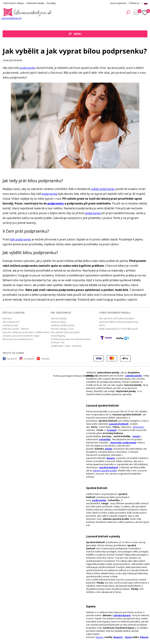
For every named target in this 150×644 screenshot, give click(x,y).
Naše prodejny (58, 322)
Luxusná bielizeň (119, 424)
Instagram (29, 359)
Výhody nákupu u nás (62, 329)
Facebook (12, 359)
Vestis (128, 637)
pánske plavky (134, 376)
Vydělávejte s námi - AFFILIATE (66, 346)
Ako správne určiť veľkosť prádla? (117, 318)
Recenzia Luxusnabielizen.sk (18, 339)
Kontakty (51, 3)
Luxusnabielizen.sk (11, 18)
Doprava (7, 318)
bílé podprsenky (21, 239)
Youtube (45, 359)
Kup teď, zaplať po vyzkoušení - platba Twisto (26, 332)
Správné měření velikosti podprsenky (119, 322)
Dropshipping (58, 336)
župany (111, 458)
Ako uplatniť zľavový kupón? (66, 332)
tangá (136, 436)
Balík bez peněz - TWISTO (16, 329)
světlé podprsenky (103, 189)
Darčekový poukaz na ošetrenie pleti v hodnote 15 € (71, 341)
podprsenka (27, 68)
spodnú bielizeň (109, 467)
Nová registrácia (118, 3)
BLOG (102, 325)
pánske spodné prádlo (105, 470)
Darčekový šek (10, 325)
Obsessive (138, 427)
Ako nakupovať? (11, 322)
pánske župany (122, 615)
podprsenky (99, 500)
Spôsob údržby (59, 318)
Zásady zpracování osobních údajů (21, 336)
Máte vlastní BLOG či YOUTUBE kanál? (119, 329)
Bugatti (118, 637)
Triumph (112, 430)
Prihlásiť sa (134, 3)
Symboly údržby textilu (63, 325)
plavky (109, 449)
